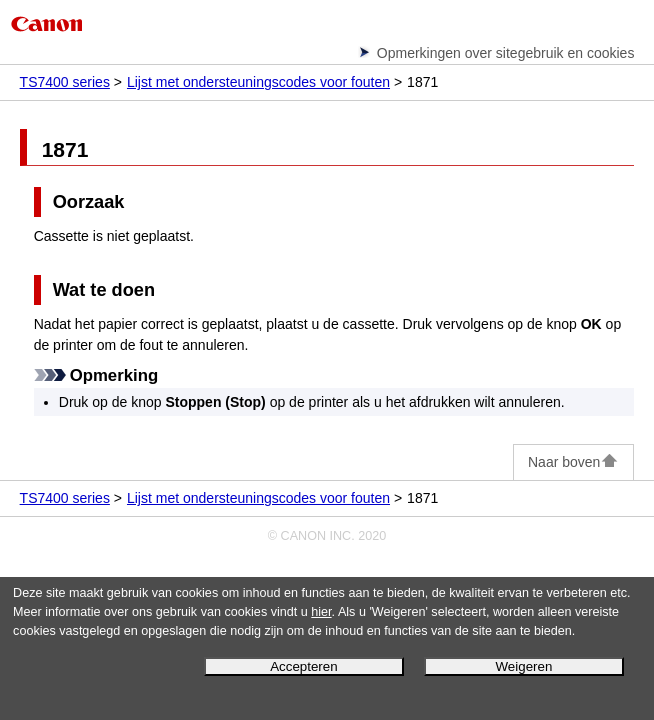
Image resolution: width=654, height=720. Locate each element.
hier (321, 612)
